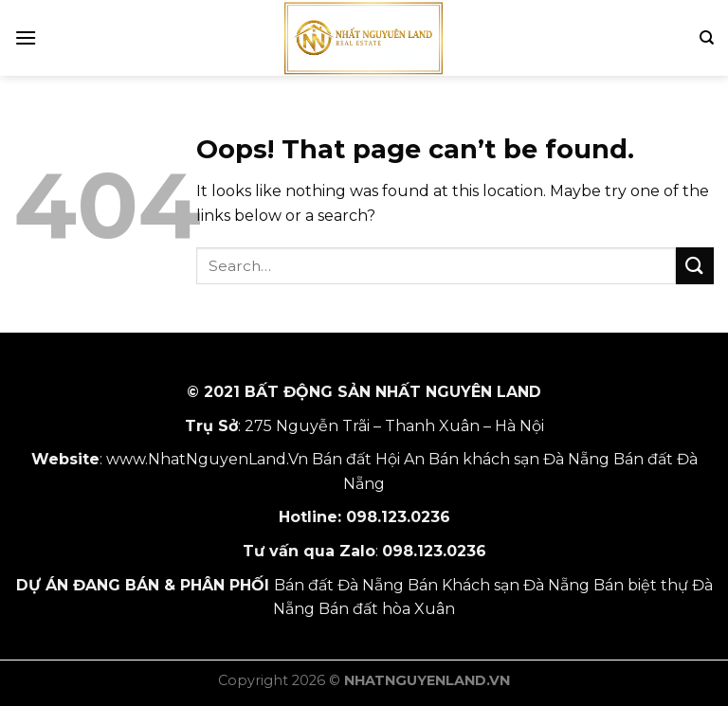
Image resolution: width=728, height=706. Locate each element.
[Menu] (26, 37)
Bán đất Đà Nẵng (339, 585)
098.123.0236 (398, 517)
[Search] (707, 38)
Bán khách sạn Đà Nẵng (519, 459)
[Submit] (695, 266)
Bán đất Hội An (368, 459)
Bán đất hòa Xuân (387, 609)
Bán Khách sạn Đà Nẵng (499, 585)
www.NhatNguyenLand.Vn (207, 459)
